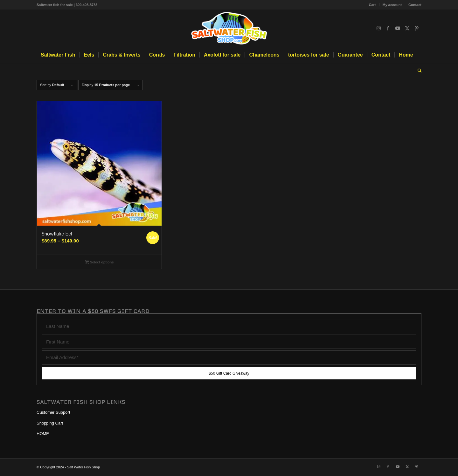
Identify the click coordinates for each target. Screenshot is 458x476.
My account (392, 5)
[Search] (418, 71)
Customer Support (53, 412)
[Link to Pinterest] (417, 28)
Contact (415, 5)
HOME (43, 434)
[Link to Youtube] (398, 28)
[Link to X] (407, 28)
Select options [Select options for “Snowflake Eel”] (99, 263)
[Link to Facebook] (388, 28)
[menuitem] (373, 5)
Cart (372, 5)
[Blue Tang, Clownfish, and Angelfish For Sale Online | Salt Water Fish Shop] (229, 28)
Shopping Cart (50, 423)
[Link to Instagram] (378, 28)
